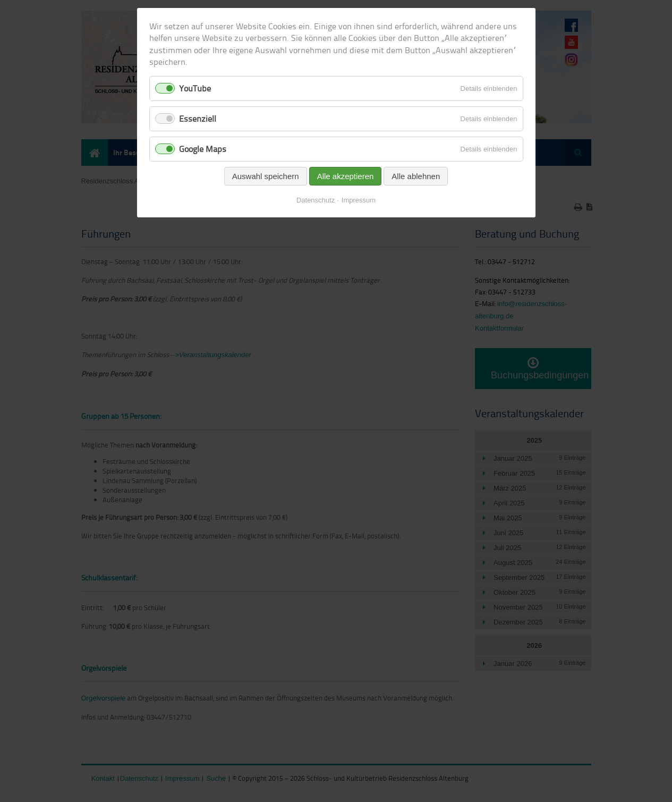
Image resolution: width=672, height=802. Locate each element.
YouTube (195, 88)
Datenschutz (316, 200)
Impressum (359, 200)
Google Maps (203, 149)
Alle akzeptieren (346, 176)
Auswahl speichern (266, 176)
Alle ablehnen (416, 176)
